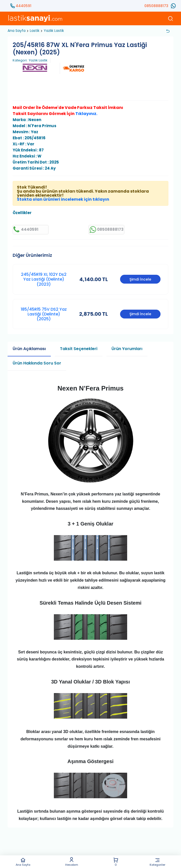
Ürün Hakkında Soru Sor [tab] (37, 363)
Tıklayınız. (86, 114)
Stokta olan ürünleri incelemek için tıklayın (63, 199)
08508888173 (156, 6)
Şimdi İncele (140, 279)
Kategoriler (158, 862)
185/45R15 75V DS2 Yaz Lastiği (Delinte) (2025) (44, 314)
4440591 (24, 6)
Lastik (35, 31)
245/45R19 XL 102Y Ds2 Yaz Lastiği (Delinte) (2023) (44, 279)
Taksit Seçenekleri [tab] (79, 349)
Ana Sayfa (23, 862)
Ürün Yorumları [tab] (127, 349)
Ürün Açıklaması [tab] (29, 349)
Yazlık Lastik (54, 31)
